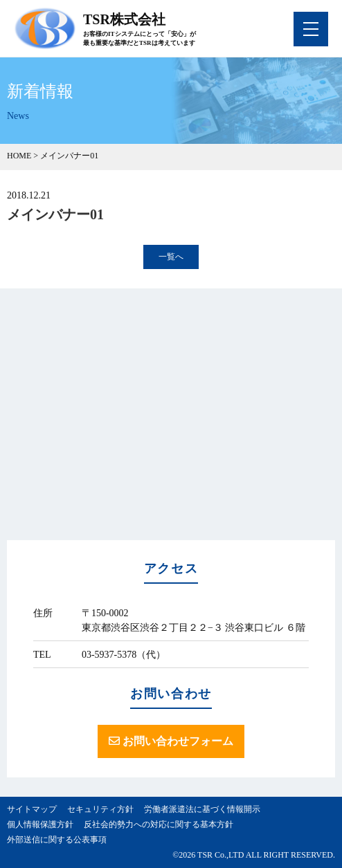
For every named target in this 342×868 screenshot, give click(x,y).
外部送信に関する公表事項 (57, 840)
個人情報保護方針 (40, 824)
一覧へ (171, 257)
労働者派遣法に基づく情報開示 (202, 809)
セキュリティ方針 (100, 809)
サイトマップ (32, 809)
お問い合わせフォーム (171, 741)
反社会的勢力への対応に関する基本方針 (159, 824)
